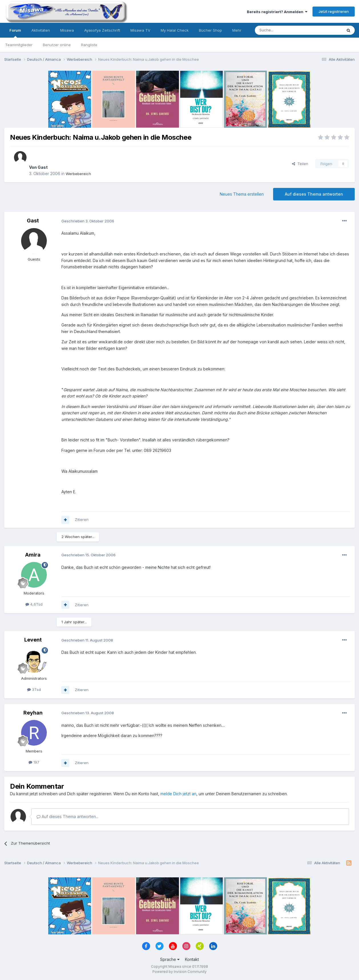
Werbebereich (78, 174)
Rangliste (89, 45)
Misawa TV (140, 30)
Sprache (170, 959)
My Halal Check (175, 30)
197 (34, 762)
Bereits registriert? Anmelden (277, 12)
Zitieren (82, 520)
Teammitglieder (19, 45)
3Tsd (34, 689)
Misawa (67, 30)
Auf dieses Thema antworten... (67, 816)
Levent (33, 640)
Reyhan (33, 713)
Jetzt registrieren (334, 11)
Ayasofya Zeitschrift (102, 30)
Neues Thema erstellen (242, 194)
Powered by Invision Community (179, 972)
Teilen (300, 164)
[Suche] (281, 30)
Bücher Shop (210, 30)
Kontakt (192, 959)
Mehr (237, 30)
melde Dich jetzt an (178, 794)
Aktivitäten (41, 30)
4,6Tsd (34, 604)
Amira (33, 555)
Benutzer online (57, 45)
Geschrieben (88, 221)
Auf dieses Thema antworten (314, 194)
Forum (15, 33)
